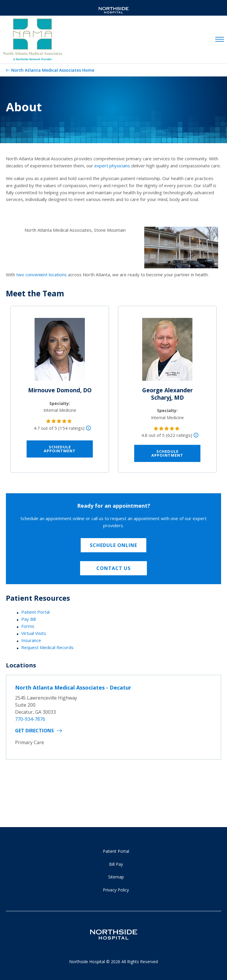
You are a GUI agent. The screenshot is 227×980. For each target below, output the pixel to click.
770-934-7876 (30, 719)
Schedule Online (113, 545)
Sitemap (116, 877)
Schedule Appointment (60, 449)
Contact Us (113, 568)
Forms (28, 626)
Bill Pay (116, 864)
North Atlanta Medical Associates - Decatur (73, 687)
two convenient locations (42, 275)
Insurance (31, 640)
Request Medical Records (47, 647)
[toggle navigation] (220, 40)
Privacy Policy (116, 890)
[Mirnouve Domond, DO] (60, 352)
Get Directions (34, 731)
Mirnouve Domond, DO (60, 390)
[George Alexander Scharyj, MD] (167, 352)
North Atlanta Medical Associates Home (53, 70)
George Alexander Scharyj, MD (167, 394)
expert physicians (112, 166)
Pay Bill (29, 619)
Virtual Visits (34, 633)
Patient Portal (35, 612)
